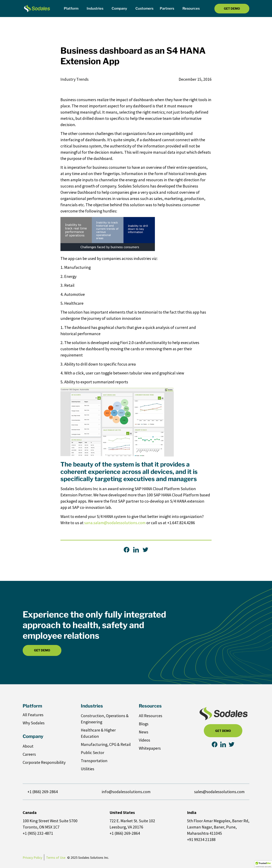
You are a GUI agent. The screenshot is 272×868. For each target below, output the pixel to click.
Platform (72, 8)
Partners (168, 8)
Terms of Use (56, 858)
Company (120, 8)
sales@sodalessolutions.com (219, 792)
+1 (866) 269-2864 (43, 792)
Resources (192, 8)
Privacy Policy (32, 858)
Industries (96, 8)
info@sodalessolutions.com (126, 792)
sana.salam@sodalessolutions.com (115, 523)
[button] (263, 864)
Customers (144, 8)
